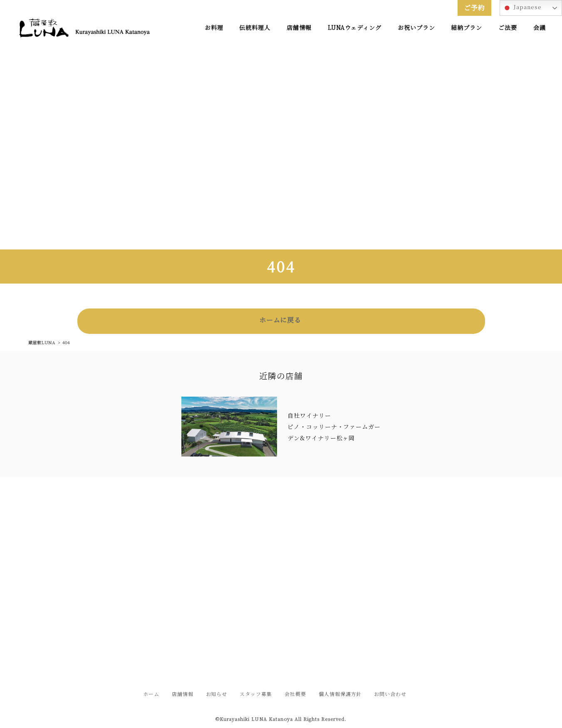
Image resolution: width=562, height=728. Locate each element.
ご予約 (474, 8)
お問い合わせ (390, 694)
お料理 (214, 27)
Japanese (522, 8)
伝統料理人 (255, 27)
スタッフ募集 (256, 694)
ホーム (151, 694)
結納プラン (467, 27)
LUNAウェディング (355, 27)
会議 (540, 27)
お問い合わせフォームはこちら (281, 627)
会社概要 (295, 694)
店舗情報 (299, 27)
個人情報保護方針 (340, 694)
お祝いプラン (416, 27)
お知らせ (217, 694)
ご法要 (508, 27)
